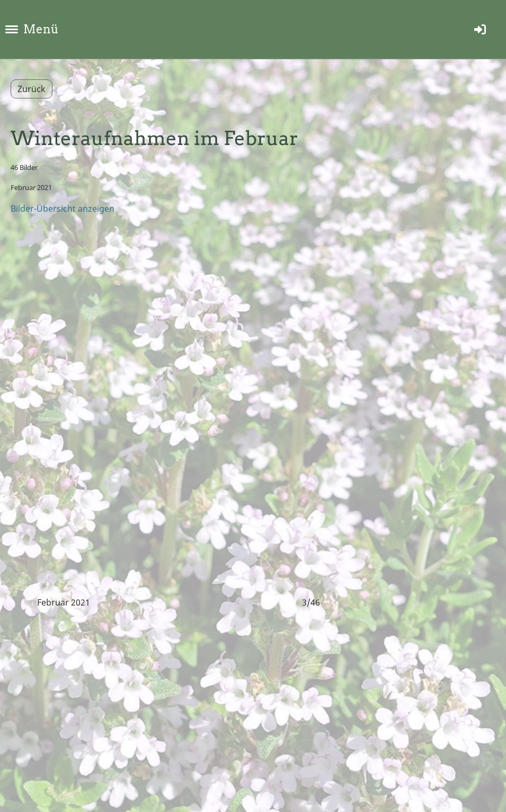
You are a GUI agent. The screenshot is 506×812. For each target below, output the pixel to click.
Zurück (32, 89)
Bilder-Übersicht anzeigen (63, 209)
